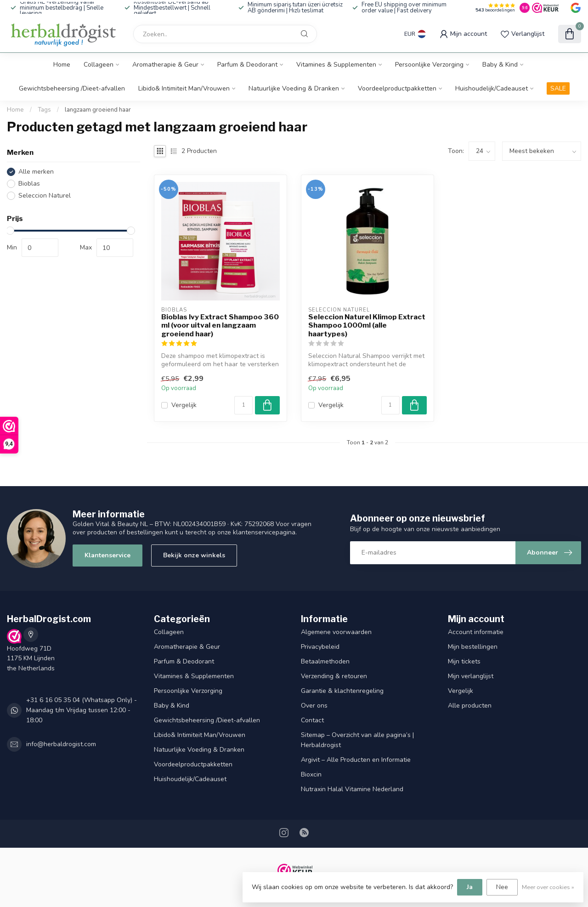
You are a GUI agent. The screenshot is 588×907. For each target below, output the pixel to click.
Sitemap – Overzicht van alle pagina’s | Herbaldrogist (357, 740)
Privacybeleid (320, 647)
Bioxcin (311, 774)
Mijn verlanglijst (471, 676)
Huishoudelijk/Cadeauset (492, 88)
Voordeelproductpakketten (397, 88)
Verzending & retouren (334, 676)
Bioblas (29, 184)
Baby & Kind (500, 65)
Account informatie (476, 632)
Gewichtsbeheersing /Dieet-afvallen (72, 88)
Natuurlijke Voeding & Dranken (294, 88)
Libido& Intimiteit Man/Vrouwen (184, 88)
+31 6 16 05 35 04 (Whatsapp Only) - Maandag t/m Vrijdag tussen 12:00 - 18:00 (82, 710)
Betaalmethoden (325, 661)
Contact (312, 720)
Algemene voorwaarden (336, 632)
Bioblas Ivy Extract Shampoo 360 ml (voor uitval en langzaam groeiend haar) (220, 326)
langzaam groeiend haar (98, 110)
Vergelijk (184, 405)
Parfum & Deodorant (247, 65)
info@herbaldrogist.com (61, 744)
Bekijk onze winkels (194, 555)
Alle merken (36, 172)
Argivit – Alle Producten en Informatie (356, 760)
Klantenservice (107, 555)
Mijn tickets (464, 661)
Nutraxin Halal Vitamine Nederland (352, 789)
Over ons (314, 706)
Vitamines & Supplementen (336, 65)
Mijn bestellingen (473, 647)
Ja (470, 887)
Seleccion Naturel (45, 196)
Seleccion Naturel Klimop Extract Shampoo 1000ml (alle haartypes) (367, 326)
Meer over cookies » (548, 887)
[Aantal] (243, 405)
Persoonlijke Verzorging (429, 65)
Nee (502, 887)
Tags (44, 110)
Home (62, 65)
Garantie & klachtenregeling (342, 691)
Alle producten (470, 706)
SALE (558, 88)
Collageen (99, 65)
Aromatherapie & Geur (165, 65)
